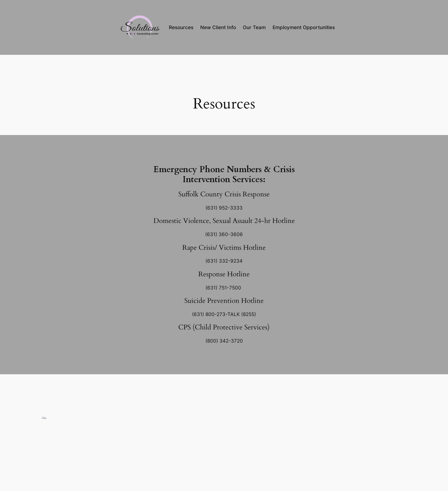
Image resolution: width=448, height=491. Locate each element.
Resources (181, 27)
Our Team (254, 27)
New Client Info (218, 27)
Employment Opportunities (304, 27)
